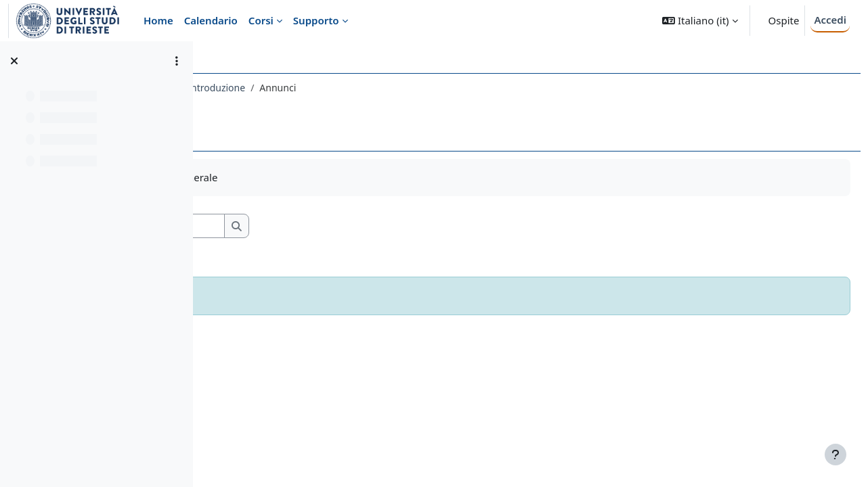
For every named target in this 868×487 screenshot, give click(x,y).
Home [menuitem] (158, 20)
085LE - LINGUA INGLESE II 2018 (291, 88)
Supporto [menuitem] (316, 20)
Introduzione (406, 88)
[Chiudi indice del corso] (14, 61)
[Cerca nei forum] (331, 226)
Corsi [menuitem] (261, 20)
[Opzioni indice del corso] (177, 61)
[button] (700, 21)
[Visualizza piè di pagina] (836, 455)
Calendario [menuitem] (211, 20)
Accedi (830, 20)
